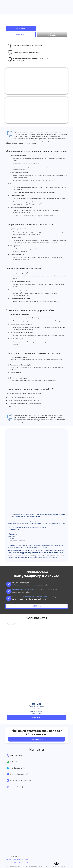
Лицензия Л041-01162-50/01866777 (18, 859)
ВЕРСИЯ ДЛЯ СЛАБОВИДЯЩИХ (17, 862)
